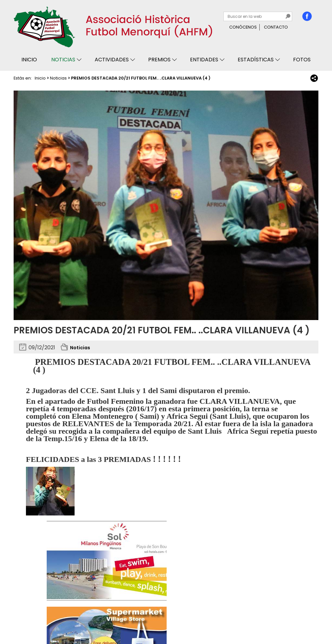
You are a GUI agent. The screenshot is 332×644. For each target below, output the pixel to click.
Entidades (204, 60)
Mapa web (115, 620)
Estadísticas (256, 60)
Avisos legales (82, 620)
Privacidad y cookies (38, 620)
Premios (159, 60)
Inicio (29, 60)
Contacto (276, 27)
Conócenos (243, 27)
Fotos (302, 60)
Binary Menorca (301, 620)
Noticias (63, 60)
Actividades (112, 60)
